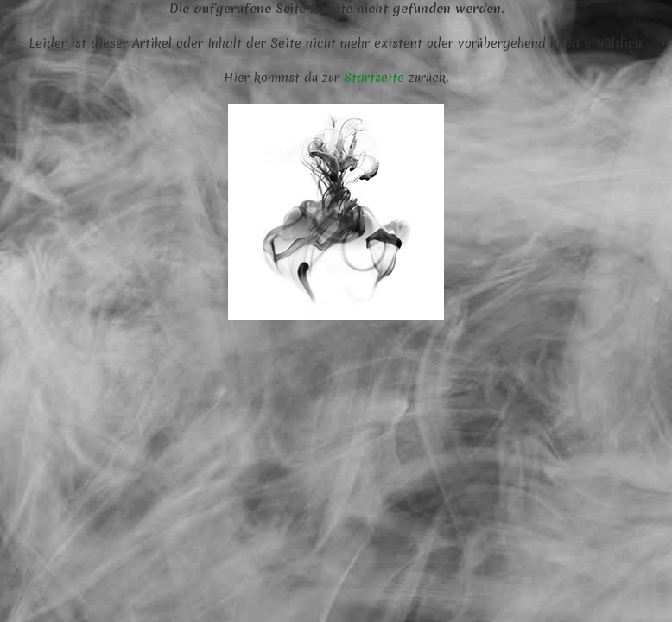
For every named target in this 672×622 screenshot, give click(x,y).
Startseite (374, 78)
